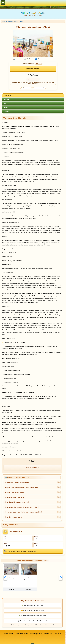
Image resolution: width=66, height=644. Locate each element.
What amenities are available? (15, 497)
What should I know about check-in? (17, 502)
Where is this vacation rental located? (17, 482)
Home (6, 630)
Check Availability (32, 69)
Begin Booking (31, 467)
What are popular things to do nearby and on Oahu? (22, 507)
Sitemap (39, 630)
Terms (26, 630)
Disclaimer (32, 630)
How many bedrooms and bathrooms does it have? (22, 487)
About (11, 630)
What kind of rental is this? (14, 517)
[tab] (33, 95)
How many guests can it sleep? (15, 492)
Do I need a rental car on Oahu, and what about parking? (23, 512)
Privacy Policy (18, 630)
